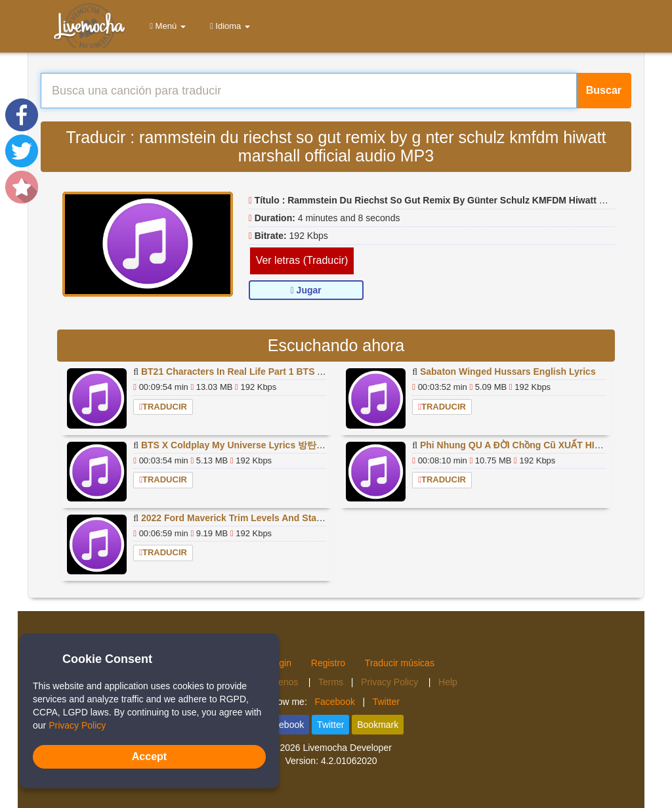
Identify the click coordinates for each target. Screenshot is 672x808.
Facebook (334, 702)
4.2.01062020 (349, 761)
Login (280, 663)
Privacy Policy (391, 682)
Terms (331, 682)
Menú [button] (165, 26)
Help (448, 682)
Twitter (386, 702)
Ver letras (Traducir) (302, 260)
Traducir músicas (400, 663)
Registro (328, 663)
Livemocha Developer (347, 748)
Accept (149, 756)
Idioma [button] (228, 26)
